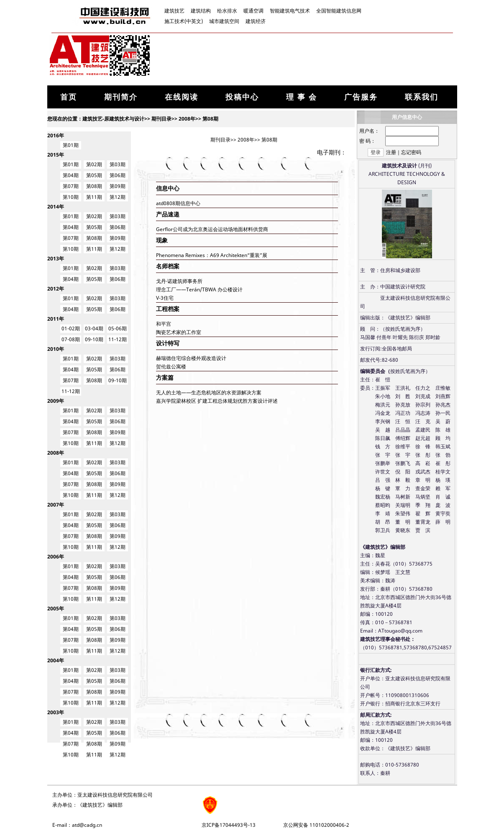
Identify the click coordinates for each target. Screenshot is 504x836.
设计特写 (168, 343)
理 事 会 (302, 97)
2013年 (56, 259)
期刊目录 (161, 119)
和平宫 (164, 324)
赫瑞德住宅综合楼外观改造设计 (191, 358)
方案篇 (165, 377)
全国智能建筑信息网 (339, 11)
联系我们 (422, 97)
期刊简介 (121, 97)
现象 (162, 240)
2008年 (187, 119)
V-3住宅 (165, 298)
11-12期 (118, 339)
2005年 (56, 608)
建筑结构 (201, 11)
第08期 (210, 119)
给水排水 (227, 11)
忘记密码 (411, 152)
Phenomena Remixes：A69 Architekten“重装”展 (212, 255)
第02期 (94, 164)
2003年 (56, 712)
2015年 (56, 155)
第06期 (118, 175)
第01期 (71, 145)
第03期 (118, 164)
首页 (69, 97)
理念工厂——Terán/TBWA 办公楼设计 (199, 289)
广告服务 (361, 97)
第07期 (71, 186)
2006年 (56, 557)
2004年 (56, 660)
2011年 (56, 319)
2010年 (56, 349)
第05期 (94, 175)
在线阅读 (182, 97)
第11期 (94, 197)
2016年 (56, 135)
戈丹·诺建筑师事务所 (179, 281)
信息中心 (168, 188)
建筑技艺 (174, 11)
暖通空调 (253, 11)
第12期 (118, 197)
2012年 (56, 289)
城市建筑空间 (224, 21)
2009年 (56, 401)
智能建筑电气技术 (290, 11)
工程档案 (168, 309)
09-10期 (94, 339)
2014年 (56, 207)
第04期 (71, 175)
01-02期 (71, 328)
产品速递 (168, 214)
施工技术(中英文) (184, 21)
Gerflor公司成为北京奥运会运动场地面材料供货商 (212, 229)
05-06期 (118, 328)
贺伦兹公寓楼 (171, 367)
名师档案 (168, 266)
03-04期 (94, 328)
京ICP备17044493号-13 (229, 825)
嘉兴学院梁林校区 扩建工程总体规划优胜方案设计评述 (217, 401)
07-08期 (71, 339)
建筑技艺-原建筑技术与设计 (113, 119)
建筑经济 (256, 21)
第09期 (118, 186)
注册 (391, 152)
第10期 (71, 197)
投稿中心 (242, 97)
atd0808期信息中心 (178, 203)
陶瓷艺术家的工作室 (179, 332)
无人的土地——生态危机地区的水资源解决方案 (209, 392)
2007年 (56, 505)
